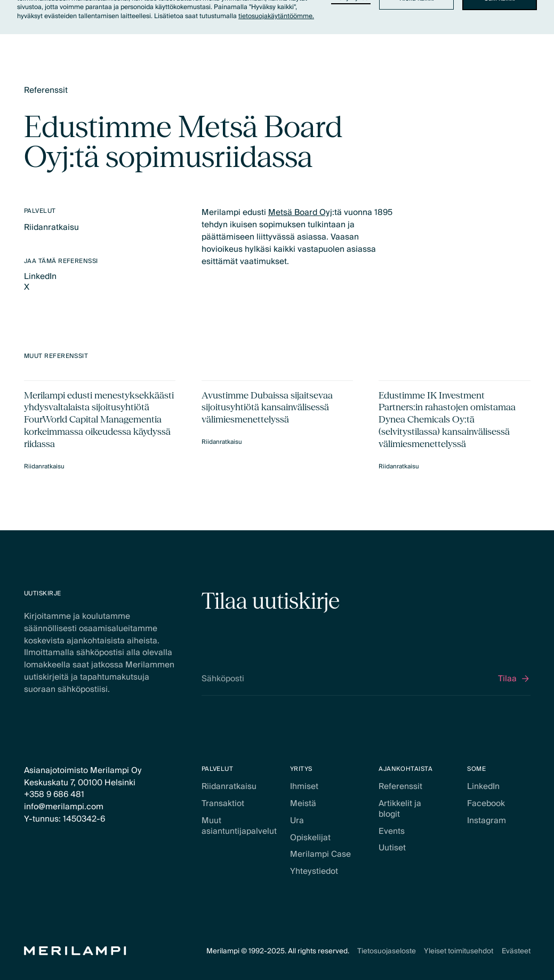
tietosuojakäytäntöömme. (276, 16)
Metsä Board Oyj (300, 212)
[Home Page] (75, 951)
